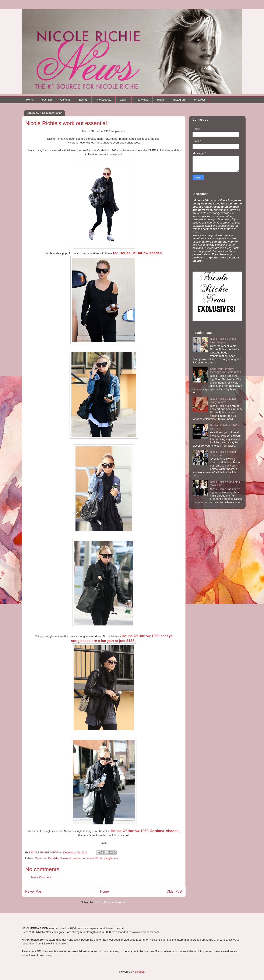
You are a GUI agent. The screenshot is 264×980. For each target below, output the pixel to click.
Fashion (47, 100)
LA (83, 858)
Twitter (161, 100)
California (41, 858)
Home (30, 100)
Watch (123, 100)
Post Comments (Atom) (112, 902)
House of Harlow (70, 858)
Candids (65, 100)
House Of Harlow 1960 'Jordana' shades (145, 831)
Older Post (174, 891)
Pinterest (199, 100)
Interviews (142, 100)
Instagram (179, 100)
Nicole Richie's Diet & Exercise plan (223, 340)
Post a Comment (41, 877)
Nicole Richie (94, 858)
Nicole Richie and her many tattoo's (223, 400)
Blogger (139, 972)
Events (83, 100)
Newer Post (34, 891)
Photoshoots (103, 100)
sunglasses (111, 858)
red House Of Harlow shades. (137, 253)
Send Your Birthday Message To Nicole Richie (226, 371)
